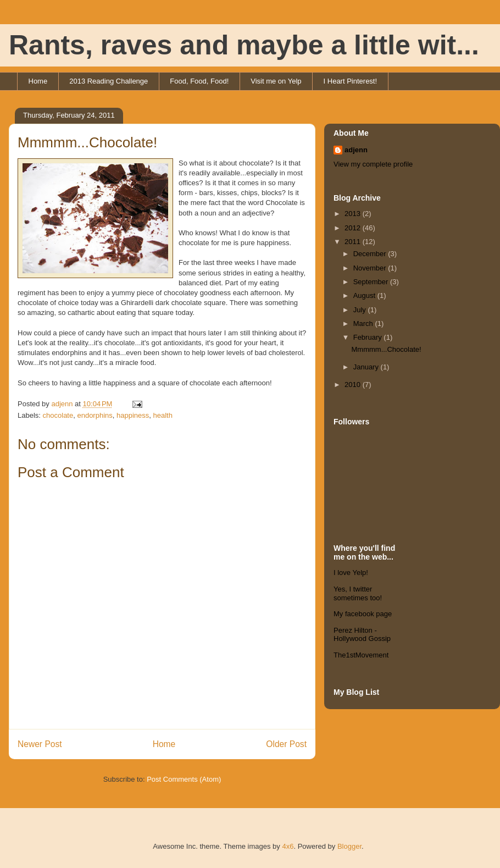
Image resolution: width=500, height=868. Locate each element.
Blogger (349, 846)
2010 (354, 385)
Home (38, 81)
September (372, 282)
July (361, 310)
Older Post (286, 744)
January (367, 367)
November (371, 268)
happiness (133, 415)
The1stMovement (361, 655)
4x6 (288, 846)
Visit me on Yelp (276, 81)
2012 (354, 228)
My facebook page (363, 614)
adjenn (356, 150)
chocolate (58, 415)
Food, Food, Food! (199, 81)
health (163, 415)
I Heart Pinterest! (351, 81)
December (371, 254)
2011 (354, 242)
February (369, 337)
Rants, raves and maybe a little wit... (244, 45)
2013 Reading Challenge (109, 81)
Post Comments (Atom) (184, 779)
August (365, 295)
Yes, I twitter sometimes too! (358, 593)
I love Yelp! (351, 573)
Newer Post (40, 744)
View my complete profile (373, 164)
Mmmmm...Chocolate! (386, 349)
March (364, 324)
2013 (354, 214)
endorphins (95, 415)
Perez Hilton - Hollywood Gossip (362, 635)
